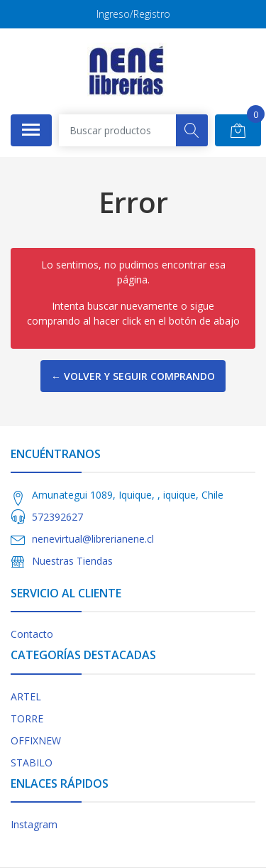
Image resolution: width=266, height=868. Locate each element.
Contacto (32, 634)
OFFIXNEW (36, 740)
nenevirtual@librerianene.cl (93, 539)
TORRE (27, 718)
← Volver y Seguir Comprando (133, 376)
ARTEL (26, 696)
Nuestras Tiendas (72, 561)
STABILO (32, 763)
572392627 (57, 517)
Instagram (34, 824)
